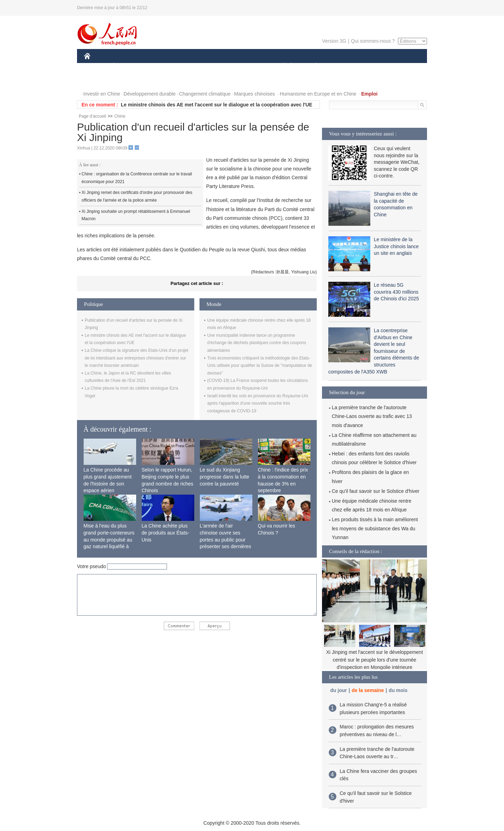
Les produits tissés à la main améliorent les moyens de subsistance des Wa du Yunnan (375, 528)
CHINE (96, 66)
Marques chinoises (255, 94)
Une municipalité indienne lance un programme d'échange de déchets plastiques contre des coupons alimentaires (257, 343)
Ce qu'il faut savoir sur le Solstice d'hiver (376, 491)
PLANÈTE (312, 66)
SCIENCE (219, 66)
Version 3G (334, 41)
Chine (120, 116)
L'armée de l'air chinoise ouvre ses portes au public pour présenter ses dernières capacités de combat (226, 539)
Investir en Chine (102, 94)
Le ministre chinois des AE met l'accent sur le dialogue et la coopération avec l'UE (216, 105)
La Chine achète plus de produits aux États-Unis (166, 533)
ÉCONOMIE (126, 66)
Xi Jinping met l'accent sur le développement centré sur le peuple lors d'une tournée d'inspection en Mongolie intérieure (375, 660)
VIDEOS (127, 80)
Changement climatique (205, 94)
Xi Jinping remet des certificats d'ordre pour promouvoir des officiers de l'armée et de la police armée (137, 196)
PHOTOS (98, 80)
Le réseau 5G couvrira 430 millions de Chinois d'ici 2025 (396, 292)
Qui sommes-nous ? (373, 41)
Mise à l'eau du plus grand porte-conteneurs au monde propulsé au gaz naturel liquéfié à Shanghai (109, 539)
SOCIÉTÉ (281, 66)
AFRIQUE (188, 66)
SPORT (340, 66)
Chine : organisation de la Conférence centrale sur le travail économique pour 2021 (137, 178)
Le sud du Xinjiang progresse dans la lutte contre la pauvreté (225, 477)
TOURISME (370, 66)
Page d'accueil (92, 116)
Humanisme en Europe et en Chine (318, 94)
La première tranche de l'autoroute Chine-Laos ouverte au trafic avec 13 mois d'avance (372, 416)
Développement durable (150, 94)
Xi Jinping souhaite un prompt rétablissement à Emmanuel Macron (136, 215)
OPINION (403, 66)
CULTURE (250, 66)
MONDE (158, 66)
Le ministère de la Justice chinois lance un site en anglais (396, 246)
